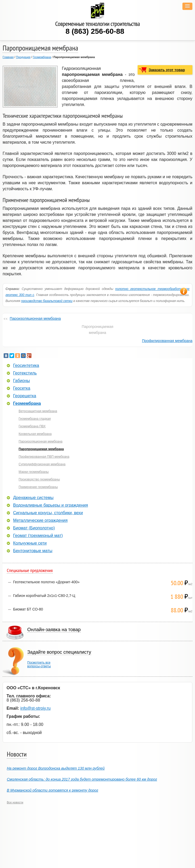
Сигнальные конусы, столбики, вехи (48, 513)
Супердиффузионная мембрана (42, 464)
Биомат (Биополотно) (34, 528)
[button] (187, 6)
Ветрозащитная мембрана (38, 411)
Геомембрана (42, 57)
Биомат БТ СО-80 (28, 609)
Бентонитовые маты (33, 551)
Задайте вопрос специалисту (59, 652)
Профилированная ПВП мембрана (44, 457)
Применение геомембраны (38, 487)
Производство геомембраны (39, 479)
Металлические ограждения (40, 520)
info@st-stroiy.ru (35, 708)
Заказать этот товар (167, 70)
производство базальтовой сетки (47, 301)
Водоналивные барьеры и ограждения (51, 505)
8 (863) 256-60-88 (95, 31)
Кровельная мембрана (35, 434)
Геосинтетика (26, 366)
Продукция (23, 57)
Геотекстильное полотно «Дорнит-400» (46, 582)
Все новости (15, 802)
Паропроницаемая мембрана (41, 449)
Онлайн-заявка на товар (54, 630)
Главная (8, 57)
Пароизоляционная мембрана (35, 318)
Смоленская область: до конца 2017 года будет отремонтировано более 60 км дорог (82, 779)
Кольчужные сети (30, 543)
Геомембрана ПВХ (32, 426)
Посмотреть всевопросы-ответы (39, 664)
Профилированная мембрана (167, 341)
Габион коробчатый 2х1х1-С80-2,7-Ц (44, 596)
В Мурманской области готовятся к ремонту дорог (53, 790)
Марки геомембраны (34, 472)
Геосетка (22, 388)
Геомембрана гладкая (35, 419)
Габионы (21, 381)
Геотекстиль (25, 373)
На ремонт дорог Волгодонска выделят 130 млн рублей (56, 768)
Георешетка (25, 396)
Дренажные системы (33, 498)
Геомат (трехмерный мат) (38, 536)
